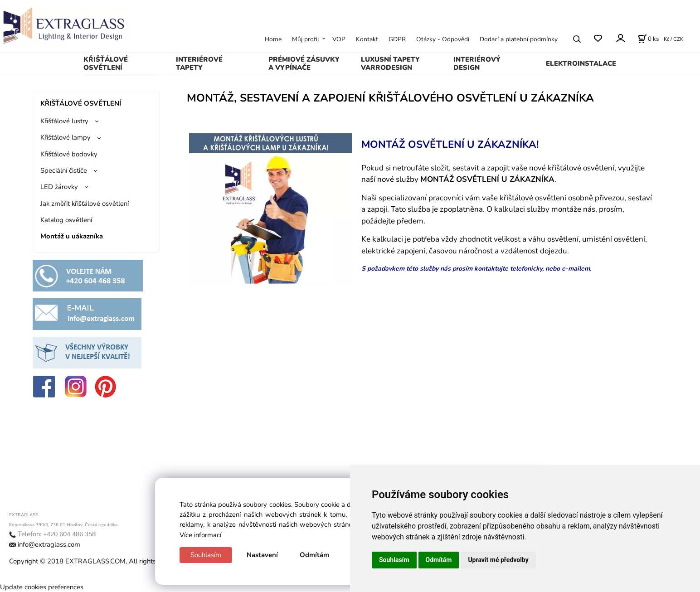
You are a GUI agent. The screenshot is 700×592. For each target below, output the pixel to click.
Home (273, 39)
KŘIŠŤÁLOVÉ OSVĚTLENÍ (106, 63)
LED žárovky (59, 187)
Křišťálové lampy (66, 137)
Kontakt (367, 39)
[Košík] (648, 39)
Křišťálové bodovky (69, 154)
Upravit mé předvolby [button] (498, 560)
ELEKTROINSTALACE (581, 63)
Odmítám (314, 555)
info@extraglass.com (49, 544)
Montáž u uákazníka (72, 236)
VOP (339, 39)
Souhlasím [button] (394, 560)
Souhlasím (206, 555)
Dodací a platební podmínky (519, 39)
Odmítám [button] (439, 560)
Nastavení (262, 555)
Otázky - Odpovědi (443, 39)
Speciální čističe (64, 170)
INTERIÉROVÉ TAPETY (199, 63)
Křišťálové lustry (64, 121)
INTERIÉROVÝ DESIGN (477, 63)
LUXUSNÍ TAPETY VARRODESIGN (390, 63)
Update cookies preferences (42, 587)
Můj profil (306, 39)
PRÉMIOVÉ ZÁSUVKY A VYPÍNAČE (304, 63)
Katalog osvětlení (66, 220)
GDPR (397, 39)
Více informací (200, 535)
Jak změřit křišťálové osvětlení (85, 204)
